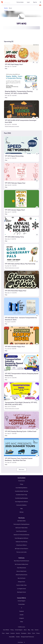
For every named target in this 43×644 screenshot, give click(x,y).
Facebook (22, 611)
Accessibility (12, 637)
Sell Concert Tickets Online (22, 528)
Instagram (22, 618)
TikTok (22, 622)
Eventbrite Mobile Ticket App (22, 491)
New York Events (22, 578)
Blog (29, 630)
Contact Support (21, 601)
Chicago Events (21, 582)
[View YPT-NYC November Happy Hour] (22, 280)
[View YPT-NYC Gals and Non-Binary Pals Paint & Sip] (22, 253)
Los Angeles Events (21, 589)
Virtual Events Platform (21, 545)
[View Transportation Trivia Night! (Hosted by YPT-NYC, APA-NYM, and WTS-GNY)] (22, 391)
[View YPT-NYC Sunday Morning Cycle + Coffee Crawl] (22, 420)
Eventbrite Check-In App (22, 495)
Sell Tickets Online (22, 521)
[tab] (6, 36)
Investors (13, 633)
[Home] (2, 2)
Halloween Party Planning (21, 542)
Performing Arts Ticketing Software (21, 524)
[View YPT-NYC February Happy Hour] (22, 172)
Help (32, 630)
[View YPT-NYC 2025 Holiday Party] (22, 226)
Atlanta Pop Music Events (22, 575)
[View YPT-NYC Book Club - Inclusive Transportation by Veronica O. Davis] (22, 306)
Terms (34, 633)
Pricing (21, 484)
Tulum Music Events (21, 568)
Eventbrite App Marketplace (22, 498)
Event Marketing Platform (21, 488)
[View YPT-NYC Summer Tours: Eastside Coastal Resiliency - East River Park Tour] (22, 447)
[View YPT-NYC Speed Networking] (22, 145)
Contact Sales (21, 604)
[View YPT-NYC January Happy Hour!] (22, 199)
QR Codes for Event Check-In (22, 549)
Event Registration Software (22, 502)
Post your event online (22, 552)
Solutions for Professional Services (21, 535)
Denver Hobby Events (21, 571)
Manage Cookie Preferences (28, 637)
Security (18, 633)
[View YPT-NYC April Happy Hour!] (22, 53)
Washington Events (22, 592)
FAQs (21, 509)
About (25, 630)
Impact (7, 633)
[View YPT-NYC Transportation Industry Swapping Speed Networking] (22, 362)
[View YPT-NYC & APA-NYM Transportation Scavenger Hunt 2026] (22, 109)
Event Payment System (22, 531)
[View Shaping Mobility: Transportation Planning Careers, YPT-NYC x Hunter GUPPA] (22, 80)
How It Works (6, 630)
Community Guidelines (21, 505)
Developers (24, 633)
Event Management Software (22, 538)
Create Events (21, 481)
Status (29, 633)
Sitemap (21, 512)
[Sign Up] (35, 2)
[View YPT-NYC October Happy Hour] (22, 335)
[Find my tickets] (20, 2)
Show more (21, 469)
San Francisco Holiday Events (22, 564)
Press (3, 633)
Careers (37, 630)
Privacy (38, 633)
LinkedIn (22, 615)
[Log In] (28, 2)
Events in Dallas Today (21, 585)
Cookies (18, 637)
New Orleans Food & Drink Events (22, 561)
